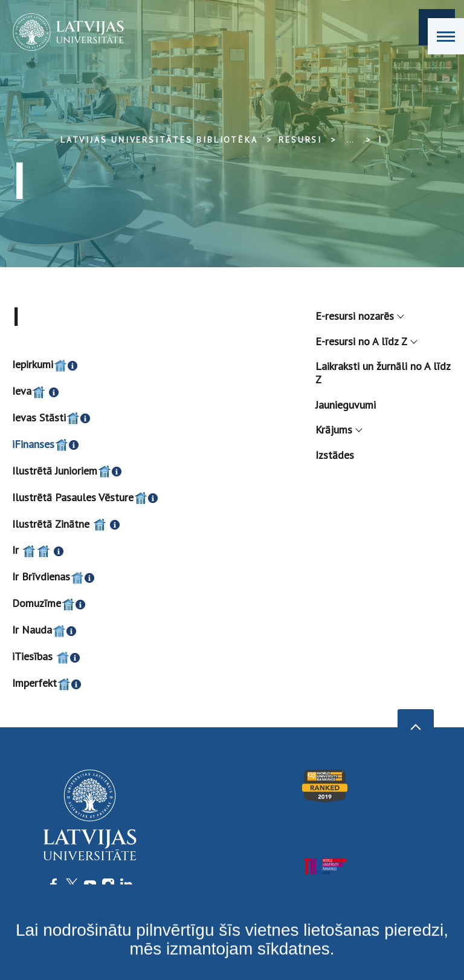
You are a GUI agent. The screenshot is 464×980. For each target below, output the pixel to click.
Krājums (338, 430)
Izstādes (335, 455)
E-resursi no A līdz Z (366, 341)
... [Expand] (350, 140)
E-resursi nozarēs (359, 316)
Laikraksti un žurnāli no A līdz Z (383, 373)
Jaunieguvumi (346, 405)
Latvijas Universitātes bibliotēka (159, 140)
